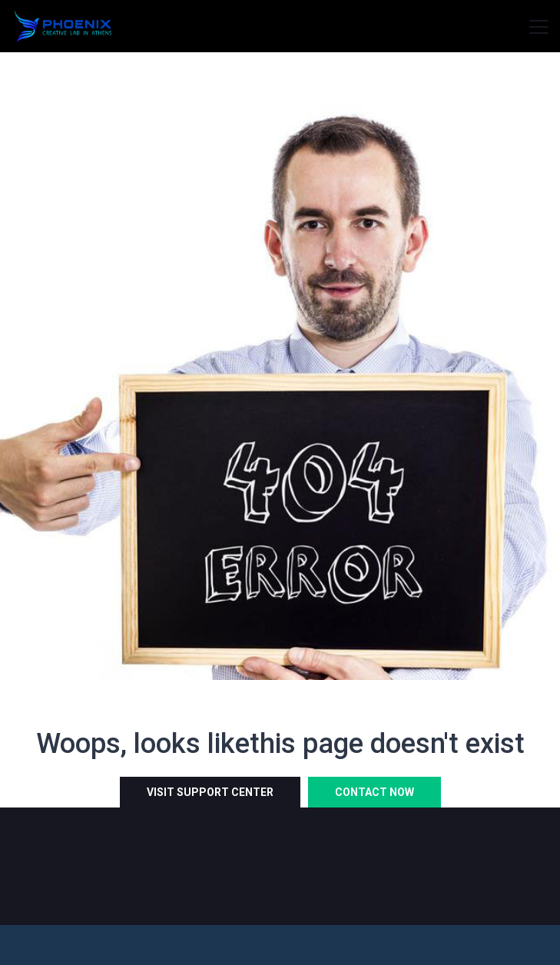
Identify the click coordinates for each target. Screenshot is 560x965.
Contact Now (374, 792)
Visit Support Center (210, 792)
